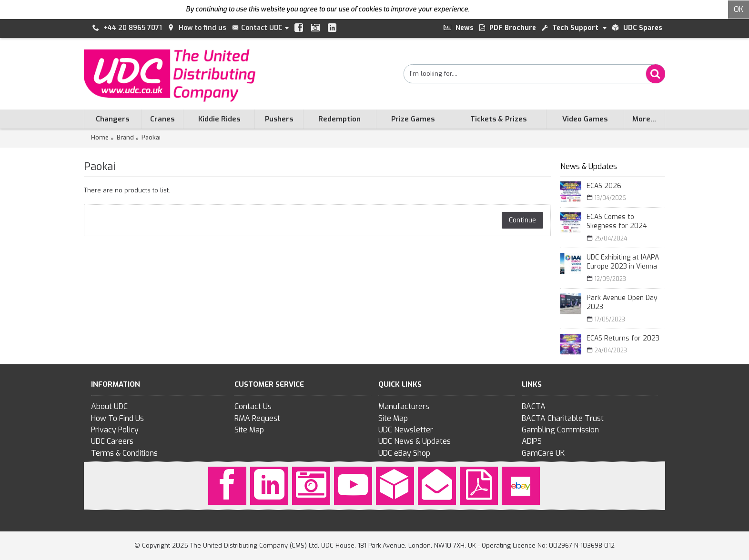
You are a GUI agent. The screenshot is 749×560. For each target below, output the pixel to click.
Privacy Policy (115, 430)
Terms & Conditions (124, 453)
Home (100, 137)
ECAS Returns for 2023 (623, 338)
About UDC (109, 406)
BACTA (534, 406)
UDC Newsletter (406, 430)
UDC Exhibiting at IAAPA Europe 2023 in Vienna (623, 262)
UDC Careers (112, 441)
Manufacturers (404, 406)
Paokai (151, 137)
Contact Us (253, 406)
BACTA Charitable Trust (563, 418)
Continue (522, 220)
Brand (125, 137)
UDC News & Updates (415, 441)
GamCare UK (543, 453)
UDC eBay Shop (404, 453)
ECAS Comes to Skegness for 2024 (617, 222)
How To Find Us (117, 418)
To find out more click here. (512, 9)
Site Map (249, 430)
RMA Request (257, 418)
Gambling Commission (560, 430)
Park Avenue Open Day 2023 (622, 303)
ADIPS (532, 441)
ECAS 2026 (604, 186)
